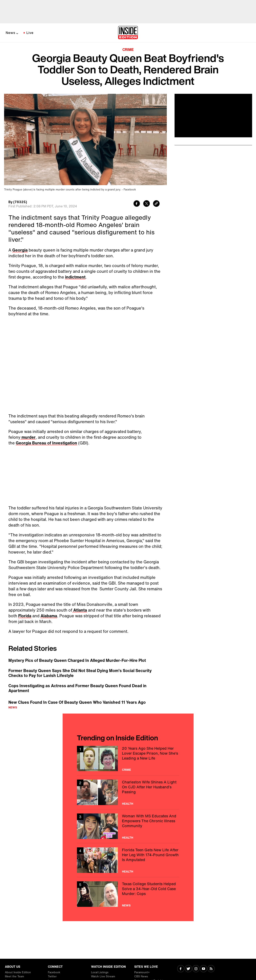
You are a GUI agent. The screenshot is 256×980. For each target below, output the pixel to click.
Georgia (20, 250)
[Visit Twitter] (188, 969)
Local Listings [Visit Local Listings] (100, 972)
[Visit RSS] (211, 969)
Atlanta (80, 610)
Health (128, 804)
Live (30, 33)
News (11, 33)
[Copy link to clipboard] (156, 204)
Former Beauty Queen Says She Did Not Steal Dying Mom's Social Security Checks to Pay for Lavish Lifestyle (80, 673)
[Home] (128, 33)
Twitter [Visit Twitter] (52, 976)
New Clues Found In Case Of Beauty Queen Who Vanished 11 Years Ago (77, 702)
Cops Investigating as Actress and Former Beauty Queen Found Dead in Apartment (77, 688)
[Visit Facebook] (181, 969)
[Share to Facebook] (137, 204)
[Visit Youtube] (204, 969)
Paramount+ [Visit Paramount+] (142, 972)
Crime (128, 49)
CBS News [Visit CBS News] (141, 976)
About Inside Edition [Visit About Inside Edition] (18, 972)
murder (28, 437)
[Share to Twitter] (147, 204)
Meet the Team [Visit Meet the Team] (14, 976)
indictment (75, 277)
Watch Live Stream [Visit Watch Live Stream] (103, 976)
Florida (25, 616)
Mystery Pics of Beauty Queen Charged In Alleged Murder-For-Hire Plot (77, 660)
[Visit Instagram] (196, 969)
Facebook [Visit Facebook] (54, 972)
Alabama (49, 616)
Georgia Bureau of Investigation (46, 443)
